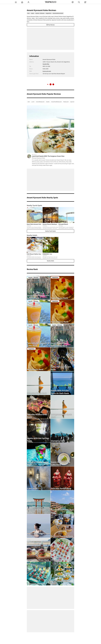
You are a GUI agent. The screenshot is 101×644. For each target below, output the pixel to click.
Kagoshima (49, 13)
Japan (32, 13)
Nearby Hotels (50, 261)
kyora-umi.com (47, 71)
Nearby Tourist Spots (50, 231)
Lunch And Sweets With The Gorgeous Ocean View (53, 157)
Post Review (50, 25)
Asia (28, 13)
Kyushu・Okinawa (40, 13)
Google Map (46, 64)
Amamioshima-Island (58, 13)
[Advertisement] (50, 39)
